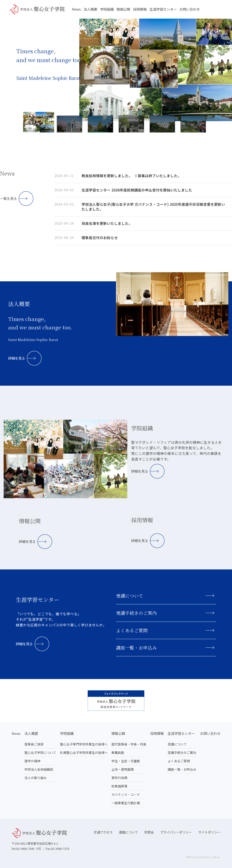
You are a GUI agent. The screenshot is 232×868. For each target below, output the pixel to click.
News (76, 9)
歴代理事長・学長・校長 (129, 744)
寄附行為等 (119, 778)
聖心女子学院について (40, 753)
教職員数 (118, 753)
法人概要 (90, 9)
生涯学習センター (163, 9)
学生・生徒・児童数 (126, 761)
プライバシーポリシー (176, 832)
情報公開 (123, 9)
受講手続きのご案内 (136, 613)
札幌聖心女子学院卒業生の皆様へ (84, 753)
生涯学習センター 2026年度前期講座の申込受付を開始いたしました (137, 190)
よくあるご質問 (132, 630)
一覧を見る (8, 198)
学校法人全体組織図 (39, 769)
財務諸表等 (119, 786)
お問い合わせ (190, 9)
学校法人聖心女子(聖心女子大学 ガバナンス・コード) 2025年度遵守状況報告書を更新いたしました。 (153, 207)
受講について (130, 596)
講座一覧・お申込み (136, 648)
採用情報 (140, 9)
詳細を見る (17, 358)
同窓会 (149, 832)
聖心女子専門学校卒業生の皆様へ (84, 744)
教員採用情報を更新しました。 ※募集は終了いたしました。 (131, 176)
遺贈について (128, 832)
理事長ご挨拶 (34, 744)
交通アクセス (103, 832)
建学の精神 (32, 761)
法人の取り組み (36, 778)
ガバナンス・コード (126, 794)
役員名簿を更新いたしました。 (107, 223)
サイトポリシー (209, 832)
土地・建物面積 (123, 769)
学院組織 (107, 9)
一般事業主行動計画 (126, 803)
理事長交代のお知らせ (100, 238)
